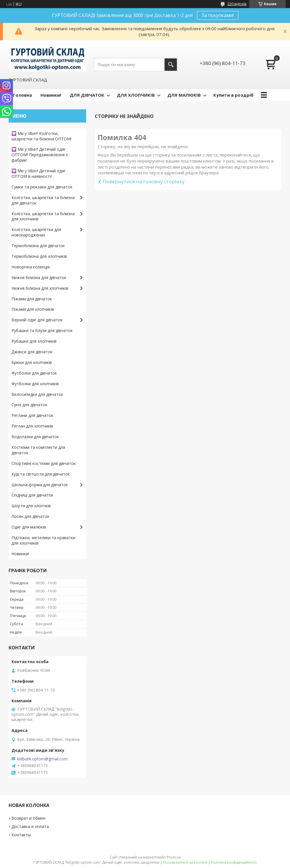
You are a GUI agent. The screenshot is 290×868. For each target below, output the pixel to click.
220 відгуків (237, 4)
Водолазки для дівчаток (35, 437)
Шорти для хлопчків (31, 506)
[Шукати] (171, 65)
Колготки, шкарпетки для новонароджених (36, 232)
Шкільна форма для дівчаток (40, 485)
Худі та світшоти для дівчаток (41, 474)
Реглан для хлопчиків (32, 426)
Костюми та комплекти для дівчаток (38, 450)
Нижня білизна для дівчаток (39, 277)
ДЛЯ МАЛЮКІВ (184, 95)
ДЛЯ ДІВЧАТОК (87, 95)
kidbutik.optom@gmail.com (42, 759)
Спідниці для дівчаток (32, 495)
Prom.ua (174, 857)
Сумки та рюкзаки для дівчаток (42, 187)
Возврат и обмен (28, 818)
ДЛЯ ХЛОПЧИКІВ (136, 95)
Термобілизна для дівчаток (38, 246)
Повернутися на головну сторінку (144, 181)
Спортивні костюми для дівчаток (44, 463)
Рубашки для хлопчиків (34, 341)
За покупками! (218, 15)
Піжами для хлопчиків (33, 309)
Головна (22, 95)
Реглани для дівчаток (32, 415)
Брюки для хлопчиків (32, 362)
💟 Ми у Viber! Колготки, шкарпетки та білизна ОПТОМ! (41, 136)
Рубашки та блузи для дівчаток (42, 330)
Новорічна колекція (31, 267)
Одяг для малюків (29, 527)
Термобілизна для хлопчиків (39, 256)
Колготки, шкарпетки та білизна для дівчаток (43, 200)
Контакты (21, 835)
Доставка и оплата (30, 826)
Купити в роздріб (233, 95)
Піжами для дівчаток (32, 299)
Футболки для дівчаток (34, 373)
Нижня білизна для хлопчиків (40, 288)
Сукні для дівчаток (29, 405)
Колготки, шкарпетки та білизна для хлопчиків (43, 216)
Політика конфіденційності (234, 862)
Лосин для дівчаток (30, 516)
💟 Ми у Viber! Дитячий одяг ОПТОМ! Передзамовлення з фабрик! (40, 155)
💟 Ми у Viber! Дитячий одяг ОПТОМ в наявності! (39, 173)
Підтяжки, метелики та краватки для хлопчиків (43, 540)
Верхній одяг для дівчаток (37, 320)
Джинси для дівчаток (32, 352)
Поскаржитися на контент (185, 862)
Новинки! (51, 95)
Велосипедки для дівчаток (37, 394)
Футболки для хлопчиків (35, 384)
